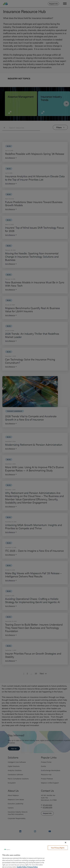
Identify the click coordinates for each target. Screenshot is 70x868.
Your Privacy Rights (58, 848)
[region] (35, 854)
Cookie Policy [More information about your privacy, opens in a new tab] (22, 867)
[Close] (65, 842)
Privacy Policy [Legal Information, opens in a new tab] (32, 867)
